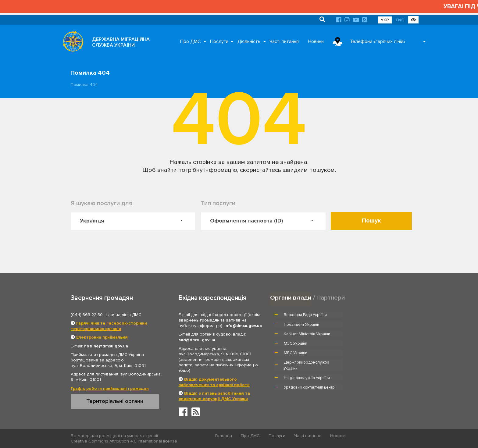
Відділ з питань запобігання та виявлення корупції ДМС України (214, 396)
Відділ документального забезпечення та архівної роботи (214, 382)
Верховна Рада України (306, 315)
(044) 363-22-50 (87, 315)
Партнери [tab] (331, 298)
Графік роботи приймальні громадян (110, 388)
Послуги (219, 41)
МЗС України (364, 324)
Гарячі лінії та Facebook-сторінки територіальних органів (109, 326)
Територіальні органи (115, 401)
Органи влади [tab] (291, 298)
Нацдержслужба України (307, 349)
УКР (385, 20)
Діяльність (249, 41)
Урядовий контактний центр (378, 349)
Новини (316, 41)
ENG (400, 20)
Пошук (371, 221)
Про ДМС (191, 41)
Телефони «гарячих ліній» (378, 41)
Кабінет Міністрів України (307, 324)
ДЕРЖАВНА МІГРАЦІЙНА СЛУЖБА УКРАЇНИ (121, 42)
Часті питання (284, 41)
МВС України (296, 334)
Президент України (370, 315)
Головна (224, 436)
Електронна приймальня (102, 337)
